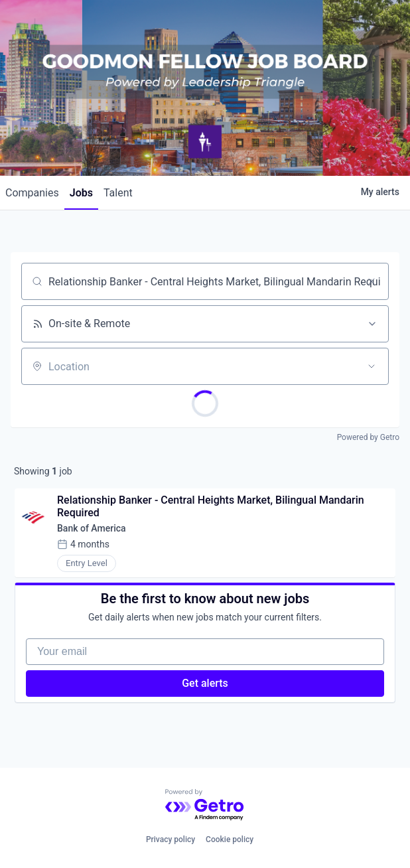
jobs (81, 193)
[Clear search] (372, 281)
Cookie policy (230, 839)
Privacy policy (171, 839)
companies (32, 193)
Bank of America (92, 528)
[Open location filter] (372, 366)
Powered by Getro (368, 437)
